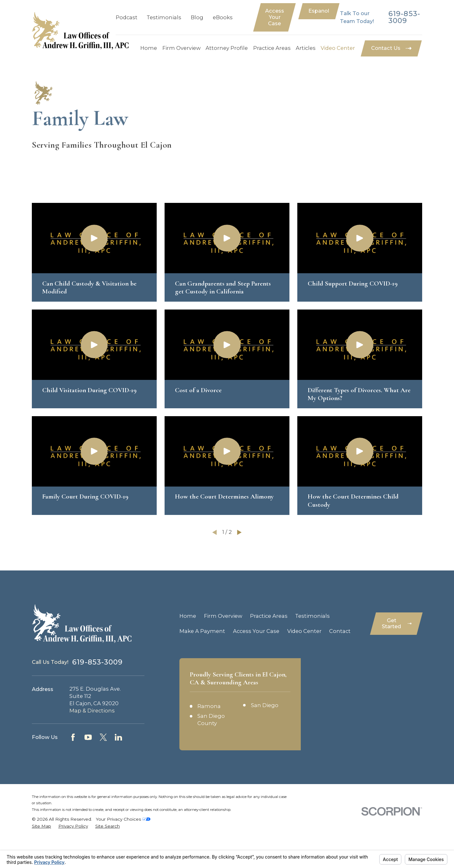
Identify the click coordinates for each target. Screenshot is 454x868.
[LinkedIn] (118, 737)
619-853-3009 (404, 17)
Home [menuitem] (149, 48)
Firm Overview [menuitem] (181, 48)
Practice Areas (269, 616)
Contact (340, 631)
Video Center (304, 631)
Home (188, 616)
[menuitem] (41, 826)
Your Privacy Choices (123, 819)
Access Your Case (275, 17)
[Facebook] (73, 737)
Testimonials (164, 17)
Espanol (319, 11)
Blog (197, 17)
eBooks (223, 17)
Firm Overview (223, 616)
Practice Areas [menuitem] (272, 48)
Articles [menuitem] (306, 48)
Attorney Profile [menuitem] (227, 48)
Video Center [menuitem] (338, 48)
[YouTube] (88, 737)
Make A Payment (202, 631)
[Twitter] (103, 737)
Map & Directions (92, 711)
